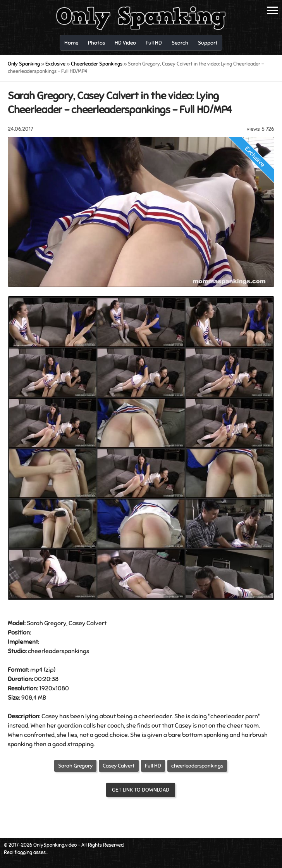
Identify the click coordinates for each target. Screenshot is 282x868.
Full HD (153, 766)
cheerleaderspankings (197, 766)
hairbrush (254, 735)
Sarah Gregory (75, 766)
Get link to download (141, 790)
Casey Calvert (119, 766)
